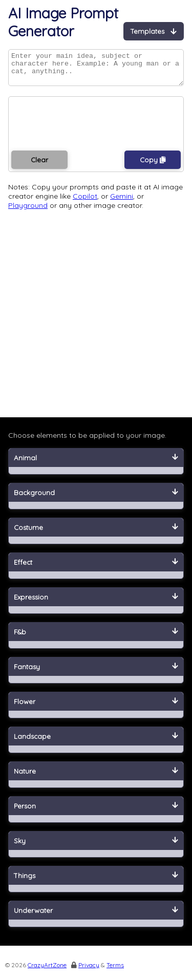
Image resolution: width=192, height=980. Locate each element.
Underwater (96, 917)
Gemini (122, 202)
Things (96, 882)
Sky (96, 847)
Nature (96, 777)
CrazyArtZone (47, 971)
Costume (96, 534)
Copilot (85, 202)
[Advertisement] (96, 322)
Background (96, 499)
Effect (96, 568)
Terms (115, 971)
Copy (153, 166)
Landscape (96, 742)
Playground (28, 211)
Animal (96, 464)
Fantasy (96, 673)
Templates (154, 31)
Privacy (89, 971)
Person (96, 812)
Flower (96, 708)
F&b (96, 638)
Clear (39, 166)
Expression (96, 603)
